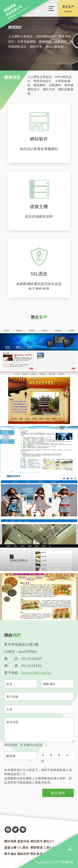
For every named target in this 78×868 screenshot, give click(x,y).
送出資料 (58, 793)
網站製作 (37, 841)
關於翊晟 (10, 841)
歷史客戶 (68, 10)
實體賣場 (37, 848)
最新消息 (23, 841)
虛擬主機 (10, 848)
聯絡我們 (23, 854)
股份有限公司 (13, 10)
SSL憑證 (23, 848)
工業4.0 (49, 848)
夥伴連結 (10, 854)
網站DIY (49, 841)
